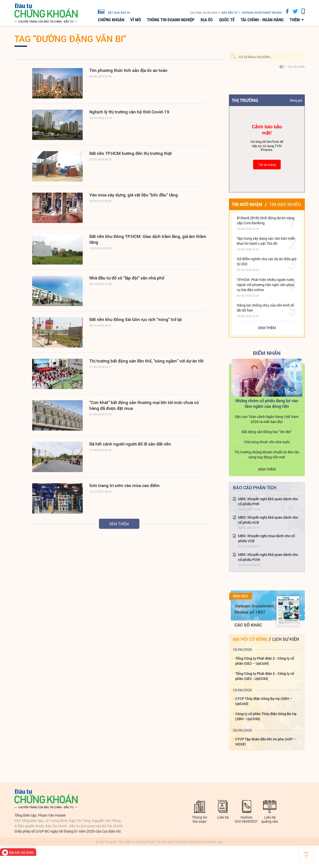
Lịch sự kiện (286, 639)
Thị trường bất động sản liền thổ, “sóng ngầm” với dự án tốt (146, 361)
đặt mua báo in (114, 11)
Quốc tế (227, 20)
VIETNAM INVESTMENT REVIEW (262, 13)
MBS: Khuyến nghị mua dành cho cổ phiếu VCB (267, 538)
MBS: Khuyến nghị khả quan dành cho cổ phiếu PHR (268, 501)
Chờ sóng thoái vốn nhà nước (267, 442)
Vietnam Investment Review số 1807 (254, 609)
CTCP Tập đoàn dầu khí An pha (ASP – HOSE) (266, 742)
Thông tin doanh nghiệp (171, 20)
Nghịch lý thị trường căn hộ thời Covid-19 (129, 112)
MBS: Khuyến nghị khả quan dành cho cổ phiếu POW (268, 557)
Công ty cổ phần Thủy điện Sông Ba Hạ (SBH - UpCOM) (266, 716)
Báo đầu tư (230, 13)
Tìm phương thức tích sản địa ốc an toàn (128, 70)
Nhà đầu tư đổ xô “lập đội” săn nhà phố (127, 278)
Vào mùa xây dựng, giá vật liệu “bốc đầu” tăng (134, 195)
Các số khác (248, 625)
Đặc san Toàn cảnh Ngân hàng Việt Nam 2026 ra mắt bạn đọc (267, 419)
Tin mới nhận (247, 204)
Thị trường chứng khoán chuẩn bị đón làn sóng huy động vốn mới (267, 455)
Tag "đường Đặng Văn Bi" (70, 38)
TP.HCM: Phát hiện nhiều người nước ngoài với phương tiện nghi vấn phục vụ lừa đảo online (265, 285)
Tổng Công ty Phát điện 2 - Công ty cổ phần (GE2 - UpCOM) (265, 676)
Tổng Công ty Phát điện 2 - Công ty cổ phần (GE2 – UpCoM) (265, 661)
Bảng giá (296, 100)
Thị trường (245, 100)
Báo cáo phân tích (255, 488)
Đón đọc (241, 596)
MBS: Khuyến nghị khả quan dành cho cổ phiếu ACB (268, 520)
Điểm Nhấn (267, 353)
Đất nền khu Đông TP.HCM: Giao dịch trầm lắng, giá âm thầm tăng (148, 239)
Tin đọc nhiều (285, 204)
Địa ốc (207, 20)
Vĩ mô (136, 20)
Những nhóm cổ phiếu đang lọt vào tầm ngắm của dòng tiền (267, 403)
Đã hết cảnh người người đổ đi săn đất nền (130, 444)
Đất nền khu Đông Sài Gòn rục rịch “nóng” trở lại (135, 319)
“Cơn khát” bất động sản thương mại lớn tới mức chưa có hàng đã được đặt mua (144, 405)
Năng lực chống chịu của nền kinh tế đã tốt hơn (265, 308)
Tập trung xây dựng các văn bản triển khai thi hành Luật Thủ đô (266, 241)
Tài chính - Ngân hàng (262, 20)
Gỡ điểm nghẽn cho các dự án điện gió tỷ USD (267, 261)
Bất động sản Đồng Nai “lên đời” (267, 432)
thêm (295, 20)
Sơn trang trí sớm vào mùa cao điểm (124, 485)
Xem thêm (119, 524)
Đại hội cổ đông (250, 639)
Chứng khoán (111, 20)
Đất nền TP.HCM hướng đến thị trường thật (131, 153)
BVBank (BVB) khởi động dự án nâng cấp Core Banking (266, 220)
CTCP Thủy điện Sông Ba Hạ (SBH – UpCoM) (264, 701)
